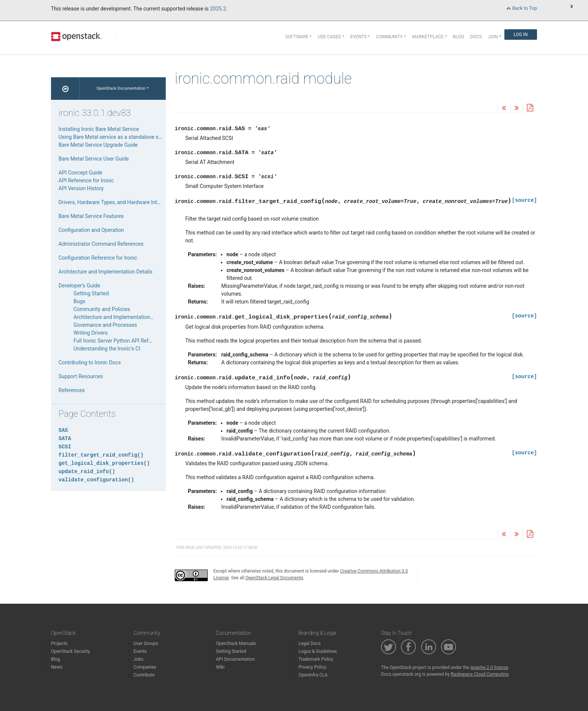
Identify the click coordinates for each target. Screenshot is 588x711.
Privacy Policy (312, 667)
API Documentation (235, 659)
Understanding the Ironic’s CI (107, 349)
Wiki (220, 667)
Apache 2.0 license (489, 667)
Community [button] (389, 37)
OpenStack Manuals (236, 643)
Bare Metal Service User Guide (94, 159)
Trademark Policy (316, 659)
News (57, 667)
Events (140, 651)
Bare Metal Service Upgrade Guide (98, 145)
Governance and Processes (105, 325)
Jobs (138, 659)
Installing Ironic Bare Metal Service (99, 129)
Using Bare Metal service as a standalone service (115, 137)
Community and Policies (102, 309)
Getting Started (91, 293)
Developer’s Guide (79, 286)
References (72, 390)
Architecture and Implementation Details (105, 272)
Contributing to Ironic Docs (90, 362)
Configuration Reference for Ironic (98, 258)
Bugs (79, 301)
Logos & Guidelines (318, 651)
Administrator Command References (101, 244)
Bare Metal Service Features (91, 216)
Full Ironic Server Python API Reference (119, 341)
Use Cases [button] (329, 37)
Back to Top (522, 8)
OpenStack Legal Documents (274, 578)
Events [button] (358, 37)
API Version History (81, 188)
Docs (476, 37)
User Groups (146, 643)
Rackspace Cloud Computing (480, 674)
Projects (59, 643)
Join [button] (493, 37)
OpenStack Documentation (121, 88)
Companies (145, 667)
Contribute (144, 675)
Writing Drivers (91, 333)
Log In (521, 35)
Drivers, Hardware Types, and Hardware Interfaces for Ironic (128, 202)
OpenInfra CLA (313, 675)
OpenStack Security (70, 651)
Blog (459, 37)
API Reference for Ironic (86, 180)
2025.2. (219, 9)
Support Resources (81, 376)
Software (297, 37)
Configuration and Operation (91, 230)
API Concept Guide (80, 173)
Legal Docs (310, 643)
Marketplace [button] (428, 37)
